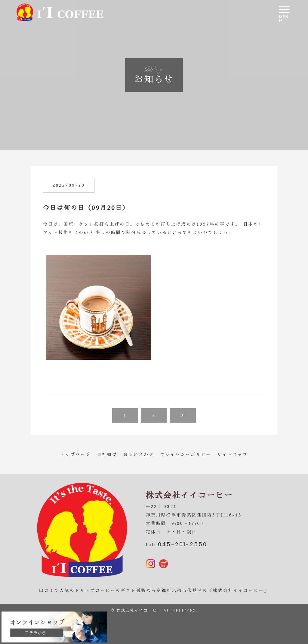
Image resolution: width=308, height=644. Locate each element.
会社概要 (107, 454)
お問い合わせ (139, 454)
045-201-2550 (183, 544)
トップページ (75, 454)
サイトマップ (233, 454)
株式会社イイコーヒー (139, 610)
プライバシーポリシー (186, 454)
